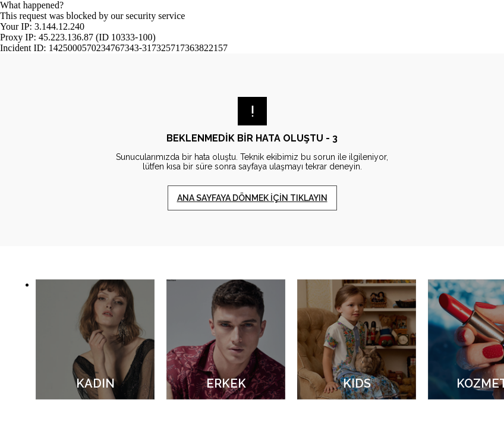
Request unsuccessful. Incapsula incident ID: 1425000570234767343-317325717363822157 (252, 214)
